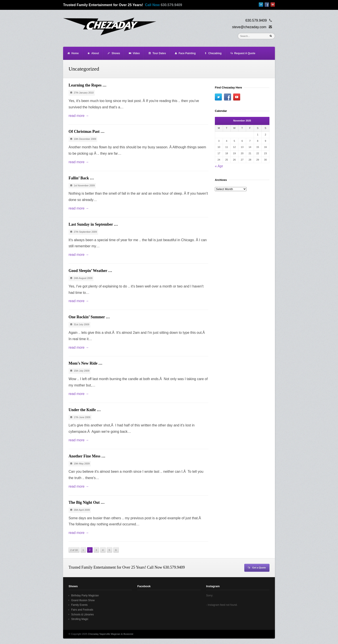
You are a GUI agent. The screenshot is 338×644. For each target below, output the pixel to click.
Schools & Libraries (82, 615)
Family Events (79, 605)
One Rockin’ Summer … (89, 317)
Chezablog (213, 53)
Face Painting (185, 53)
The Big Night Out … (87, 502)
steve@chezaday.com (249, 27)
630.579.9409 (171, 5)
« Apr (219, 166)
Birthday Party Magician (85, 596)
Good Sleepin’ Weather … (90, 271)
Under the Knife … (85, 410)
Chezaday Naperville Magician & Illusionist (111, 634)
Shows (114, 53)
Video (134, 53)
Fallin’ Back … (81, 178)
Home (73, 53)
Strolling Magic (80, 619)
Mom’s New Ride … (85, 363)
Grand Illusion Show (83, 600)
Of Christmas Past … (87, 132)
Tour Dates (157, 53)
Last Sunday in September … (93, 224)
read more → (79, 116)
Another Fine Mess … (87, 456)
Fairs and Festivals (82, 610)
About (93, 53)
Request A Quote (243, 53)
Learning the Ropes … (88, 85)
